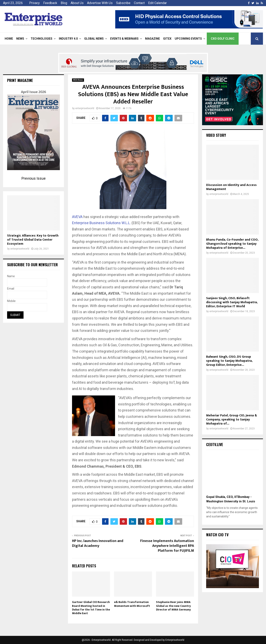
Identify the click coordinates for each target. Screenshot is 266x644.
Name (11, 276)
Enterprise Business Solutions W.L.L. (101, 223)
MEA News (78, 80)
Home (9, 39)
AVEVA (77, 217)
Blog (64, 3)
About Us (77, 3)
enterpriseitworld (85, 108)
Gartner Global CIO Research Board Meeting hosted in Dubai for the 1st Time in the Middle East (91, 608)
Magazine (152, 39)
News (20, 39)
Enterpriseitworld (175, 640)
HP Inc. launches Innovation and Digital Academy (98, 543)
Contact (139, 3)
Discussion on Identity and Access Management (231, 187)
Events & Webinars (124, 39)
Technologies (41, 39)
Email (11, 289)
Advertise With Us (100, 3)
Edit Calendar (157, 3)
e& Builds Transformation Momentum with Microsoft (132, 604)
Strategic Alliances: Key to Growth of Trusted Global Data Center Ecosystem (33, 240)
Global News (94, 39)
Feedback (50, 3)
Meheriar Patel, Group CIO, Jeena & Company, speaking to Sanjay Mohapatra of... (232, 420)
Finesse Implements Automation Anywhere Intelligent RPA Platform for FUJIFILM (167, 546)
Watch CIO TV (217, 535)
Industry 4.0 (68, 39)
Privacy (34, 3)
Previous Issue (34, 178)
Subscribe (123, 3)
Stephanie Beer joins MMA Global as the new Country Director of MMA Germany (173, 606)
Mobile (11, 301)
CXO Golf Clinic (223, 39)
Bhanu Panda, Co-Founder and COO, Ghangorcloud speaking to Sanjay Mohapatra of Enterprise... (232, 244)
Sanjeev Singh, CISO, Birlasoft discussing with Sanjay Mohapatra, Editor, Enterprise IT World (232, 302)
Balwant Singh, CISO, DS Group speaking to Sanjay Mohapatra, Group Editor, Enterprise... (229, 361)
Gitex (167, 39)
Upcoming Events (188, 39)
